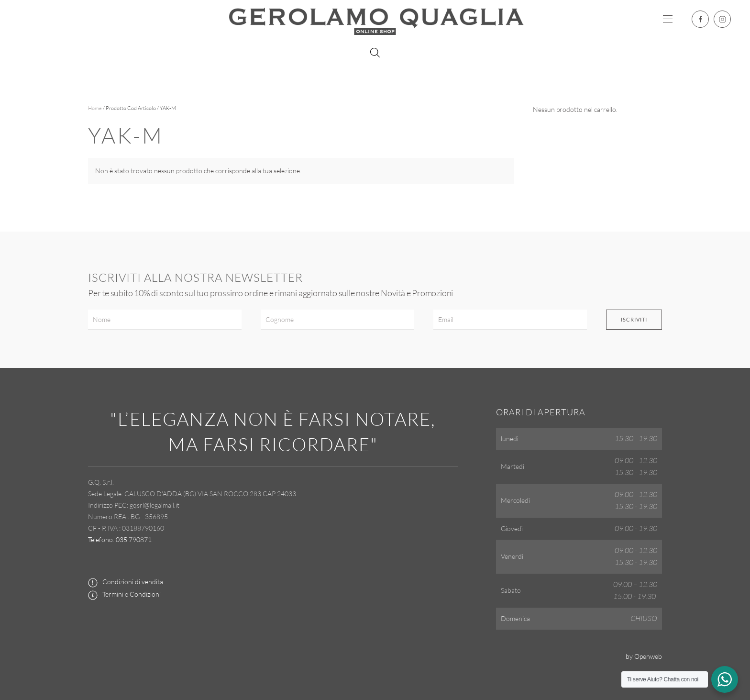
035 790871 (134, 539)
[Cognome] (337, 320)
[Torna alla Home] (375, 19)
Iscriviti (634, 319)
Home (95, 108)
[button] (668, 19)
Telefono (100, 539)
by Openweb (644, 656)
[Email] (510, 320)
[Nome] (165, 320)
